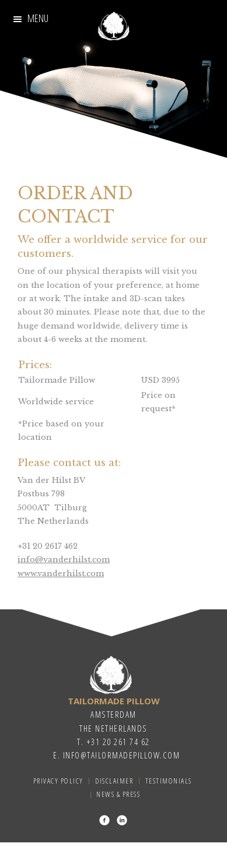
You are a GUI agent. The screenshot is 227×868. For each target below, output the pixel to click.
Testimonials (99, 61)
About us (178, 38)
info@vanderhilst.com (64, 560)
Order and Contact (175, 61)
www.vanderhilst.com (61, 574)
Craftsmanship (109, 18)
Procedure (172, 18)
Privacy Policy (58, 781)
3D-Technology (62, 38)
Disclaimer (114, 781)
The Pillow (41, 61)
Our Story (48, 18)
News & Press (118, 794)
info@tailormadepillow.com (122, 755)
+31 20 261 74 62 (118, 742)
